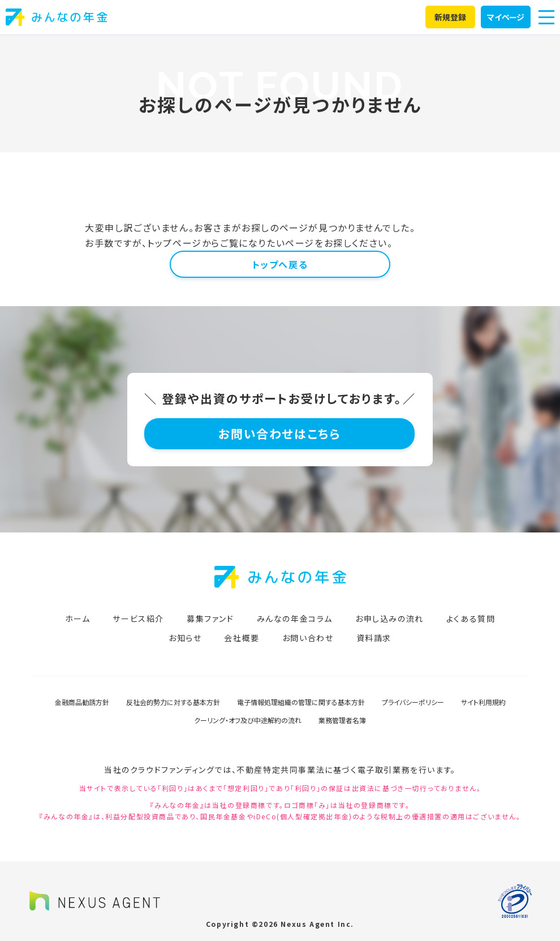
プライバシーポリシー (413, 702)
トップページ (175, 243)
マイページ (506, 17)
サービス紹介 (138, 618)
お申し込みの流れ (389, 618)
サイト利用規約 (483, 702)
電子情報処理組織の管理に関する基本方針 (301, 702)
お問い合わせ (308, 638)
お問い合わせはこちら (280, 433)
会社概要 (242, 638)
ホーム (78, 618)
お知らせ (185, 638)
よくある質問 (471, 618)
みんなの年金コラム (295, 618)
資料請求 (374, 638)
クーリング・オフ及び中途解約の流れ (248, 720)
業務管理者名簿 (342, 720)
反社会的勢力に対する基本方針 (173, 702)
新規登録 (451, 17)
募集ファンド (210, 618)
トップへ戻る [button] (280, 264)
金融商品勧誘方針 (82, 702)
